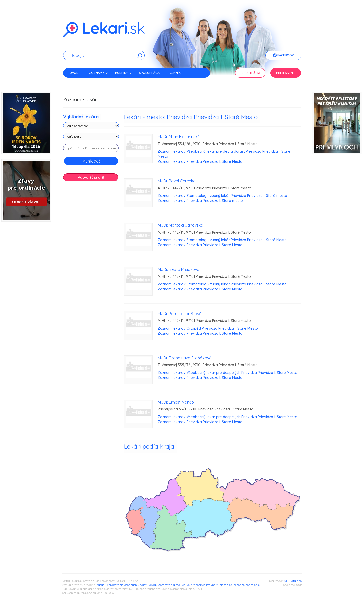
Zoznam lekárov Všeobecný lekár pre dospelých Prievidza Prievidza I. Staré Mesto (227, 373)
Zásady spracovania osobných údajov (122, 585)
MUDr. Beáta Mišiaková (179, 269)
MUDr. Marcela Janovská (180, 225)
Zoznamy (99, 73)
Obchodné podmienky (246, 585)
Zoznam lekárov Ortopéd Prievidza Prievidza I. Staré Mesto (208, 328)
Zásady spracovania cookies (166, 585)
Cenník (175, 73)
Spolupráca (149, 73)
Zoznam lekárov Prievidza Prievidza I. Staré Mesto (200, 161)
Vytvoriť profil (91, 177)
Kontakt (77, 82)
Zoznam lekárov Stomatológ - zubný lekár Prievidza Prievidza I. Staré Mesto (222, 240)
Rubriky (123, 73)
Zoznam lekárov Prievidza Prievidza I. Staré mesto (200, 201)
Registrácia (250, 73)
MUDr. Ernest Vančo (176, 402)
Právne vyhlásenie (218, 585)
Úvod (74, 73)
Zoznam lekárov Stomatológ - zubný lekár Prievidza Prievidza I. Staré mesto (222, 196)
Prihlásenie (286, 73)
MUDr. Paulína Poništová (180, 314)
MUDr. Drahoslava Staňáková (185, 358)
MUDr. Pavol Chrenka (177, 181)
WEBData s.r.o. (293, 581)
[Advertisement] (91, 265)
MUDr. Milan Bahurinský (179, 137)
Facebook (283, 56)
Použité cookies (196, 585)
